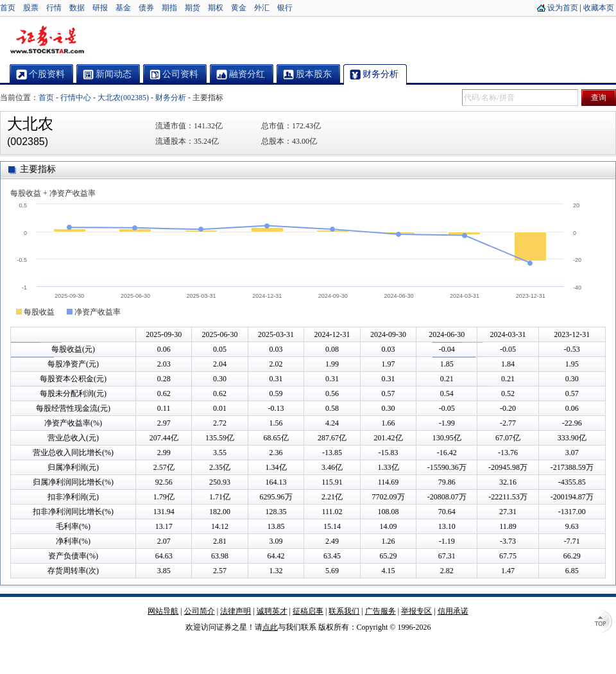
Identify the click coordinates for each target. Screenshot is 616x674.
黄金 (239, 8)
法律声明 (235, 611)
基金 (123, 8)
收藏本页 (599, 8)
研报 (100, 8)
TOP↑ (603, 623)
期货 (193, 8)
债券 (146, 8)
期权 (216, 8)
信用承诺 (453, 611)
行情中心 (76, 98)
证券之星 (47, 40)
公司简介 (200, 611)
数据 (77, 8)
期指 (169, 8)
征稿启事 (308, 611)
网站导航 (163, 611)
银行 (285, 8)
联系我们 (344, 611)
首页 (8, 8)
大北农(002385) (123, 98)
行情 (54, 8)
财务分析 (171, 98)
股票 (31, 8)
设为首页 (563, 8)
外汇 (262, 8)
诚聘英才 (272, 611)
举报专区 (416, 611)
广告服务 (381, 611)
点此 (270, 627)
